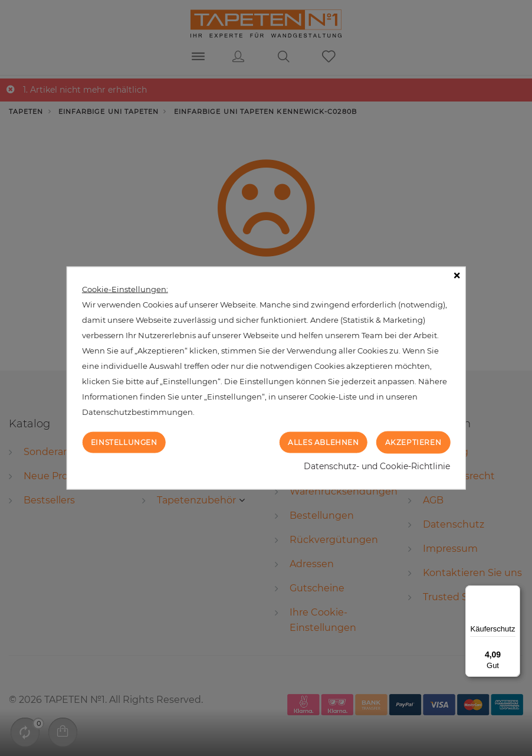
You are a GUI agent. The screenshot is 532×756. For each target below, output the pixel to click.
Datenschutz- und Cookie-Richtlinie (377, 466)
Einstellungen (124, 442)
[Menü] (513, 593)
